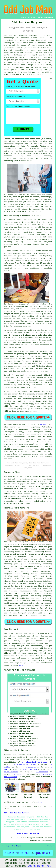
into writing (42, 371)
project (18, 366)
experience (19, 268)
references (9, 263)
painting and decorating (22, 603)
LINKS (28, 18)
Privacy (50, 846)
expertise (29, 261)
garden (49, 559)
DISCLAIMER (49, 18)
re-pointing (9, 584)
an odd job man (42, 227)
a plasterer (42, 772)
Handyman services (13, 425)
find (11, 634)
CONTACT (41, 18)
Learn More (36, 866)
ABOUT (34, 18)
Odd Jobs (8, 542)
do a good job (24, 72)
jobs (24, 220)
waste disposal (30, 769)
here (21, 665)
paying (45, 391)
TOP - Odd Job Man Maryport (17, 813)
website (30, 324)
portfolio (11, 311)
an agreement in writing (36, 354)
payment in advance (27, 340)
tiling (26, 574)
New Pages (17, 846)
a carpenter (20, 774)
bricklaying (47, 571)
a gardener (31, 767)
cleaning (8, 564)
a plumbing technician (25, 765)
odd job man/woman (22, 342)
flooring (42, 586)
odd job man (43, 330)
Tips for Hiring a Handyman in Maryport (23, 216)
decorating (9, 552)
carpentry (39, 598)
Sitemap (6, 846)
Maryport (44, 425)
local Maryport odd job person (38, 544)
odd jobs (36, 40)
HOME (23, 18)
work (49, 316)
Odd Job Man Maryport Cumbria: (20, 35)
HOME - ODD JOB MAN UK (28, 834)
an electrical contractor (35, 762)
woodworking (36, 596)
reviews (17, 253)
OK (49, 866)
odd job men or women (37, 67)
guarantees (9, 378)
